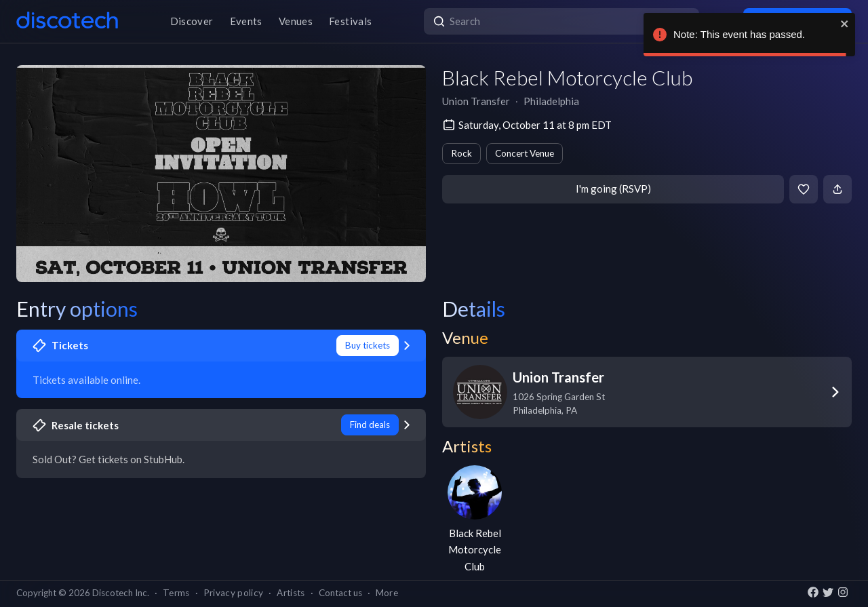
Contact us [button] (340, 593)
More (387, 593)
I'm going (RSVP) (613, 189)
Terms (176, 593)
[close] (845, 24)
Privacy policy (234, 593)
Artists (291, 593)
